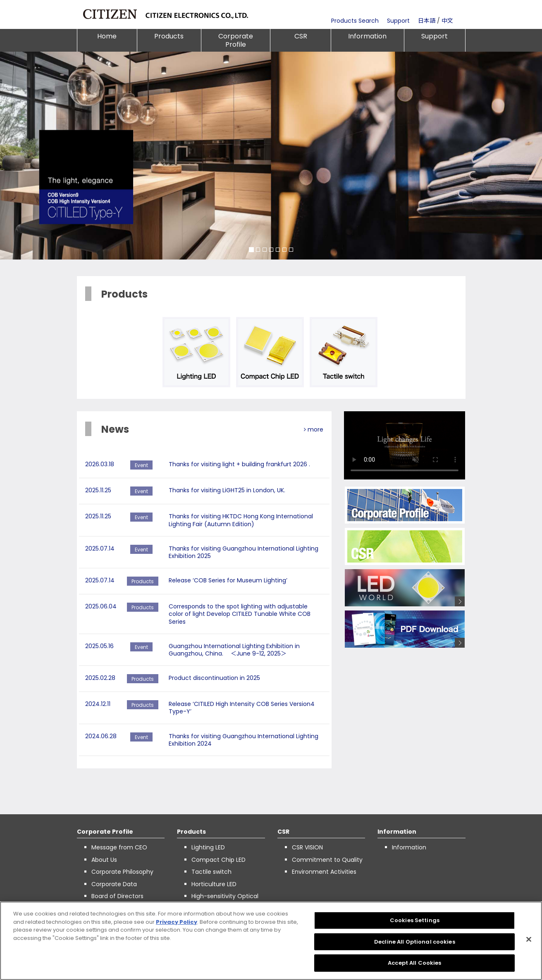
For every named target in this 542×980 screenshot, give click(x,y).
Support (398, 21)
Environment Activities (324, 872)
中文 (447, 21)
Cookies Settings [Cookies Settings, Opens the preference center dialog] (415, 920)
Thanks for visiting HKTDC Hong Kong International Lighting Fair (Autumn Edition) (241, 520)
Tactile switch (211, 872)
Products (169, 36)
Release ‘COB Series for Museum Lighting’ (228, 580)
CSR (301, 36)
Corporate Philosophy (122, 872)
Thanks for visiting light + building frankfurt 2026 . (239, 464)
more (314, 429)
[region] (271, 941)
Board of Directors (117, 896)
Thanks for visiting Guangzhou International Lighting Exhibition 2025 (244, 552)
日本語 (427, 21)
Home (107, 36)
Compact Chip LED (218, 860)
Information (367, 36)
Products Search (355, 21)
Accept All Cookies (414, 963)
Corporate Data (114, 884)
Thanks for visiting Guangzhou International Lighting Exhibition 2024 (244, 740)
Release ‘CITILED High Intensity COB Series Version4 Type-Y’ (242, 708)
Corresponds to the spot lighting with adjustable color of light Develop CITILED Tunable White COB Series (240, 614)
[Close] (529, 939)
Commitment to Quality (327, 860)
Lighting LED (208, 847)
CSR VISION (307, 847)
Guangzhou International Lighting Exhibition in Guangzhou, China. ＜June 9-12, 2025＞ (234, 650)
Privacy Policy (177, 922)
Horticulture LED (214, 884)
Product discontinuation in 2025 (214, 678)
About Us (104, 860)
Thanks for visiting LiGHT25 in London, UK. (227, 490)
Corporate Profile (236, 40)
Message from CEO (119, 847)
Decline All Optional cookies (415, 942)
